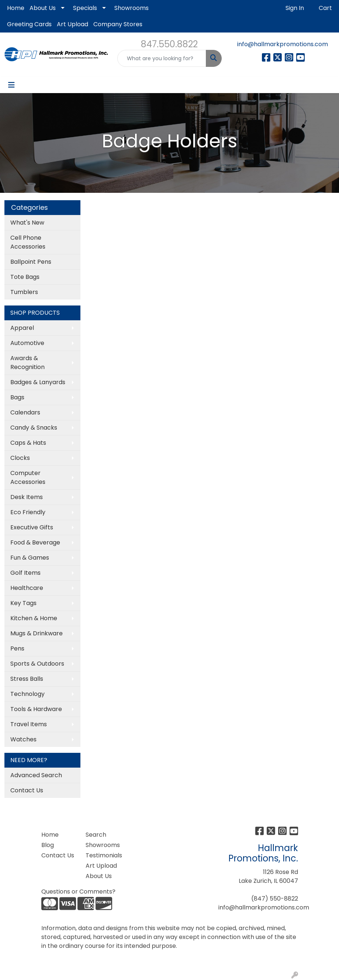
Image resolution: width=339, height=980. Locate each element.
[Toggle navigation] (11, 85)
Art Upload (72, 24)
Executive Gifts (32, 527)
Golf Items (25, 573)
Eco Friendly (28, 512)
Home (16, 8)
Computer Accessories (28, 477)
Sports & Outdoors (37, 664)
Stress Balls (27, 679)
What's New (27, 223)
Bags (17, 397)
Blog (48, 845)
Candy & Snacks (34, 428)
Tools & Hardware (36, 709)
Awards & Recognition (27, 363)
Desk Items (27, 497)
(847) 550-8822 (275, 899)
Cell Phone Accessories (28, 242)
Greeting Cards (29, 24)
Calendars (25, 412)
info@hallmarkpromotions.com (283, 44)
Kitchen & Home (34, 618)
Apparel (22, 328)
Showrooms (132, 8)
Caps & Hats (28, 443)
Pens (17, 648)
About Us (43, 8)
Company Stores (118, 24)
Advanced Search (36, 775)
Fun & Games (30, 558)
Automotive (27, 343)
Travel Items (29, 724)
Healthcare (27, 588)
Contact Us (27, 790)
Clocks (20, 458)
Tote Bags (25, 277)
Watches (23, 739)
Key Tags (23, 603)
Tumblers (24, 292)
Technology (27, 694)
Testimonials (103, 855)
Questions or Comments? (78, 892)
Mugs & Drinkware (37, 633)
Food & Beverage (35, 542)
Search (96, 835)
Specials (85, 8)
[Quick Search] (162, 58)
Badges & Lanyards (38, 382)
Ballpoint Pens (31, 262)
